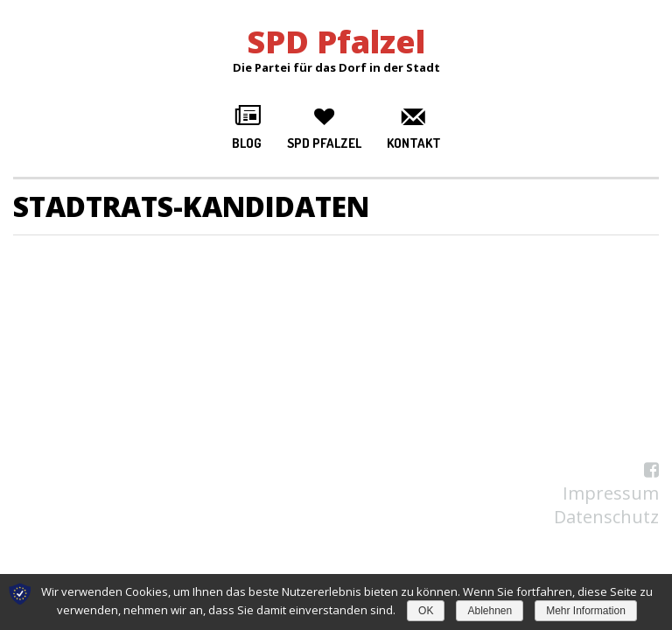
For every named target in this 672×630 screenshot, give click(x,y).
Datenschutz (606, 517)
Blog (247, 143)
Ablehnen (490, 611)
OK (426, 611)
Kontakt (414, 143)
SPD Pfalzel (324, 143)
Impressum (611, 493)
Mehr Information (586, 611)
